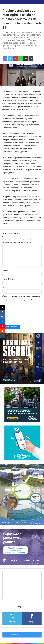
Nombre (6, 270)
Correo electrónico (9, 279)
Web (4, 288)
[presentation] (12, 312)
